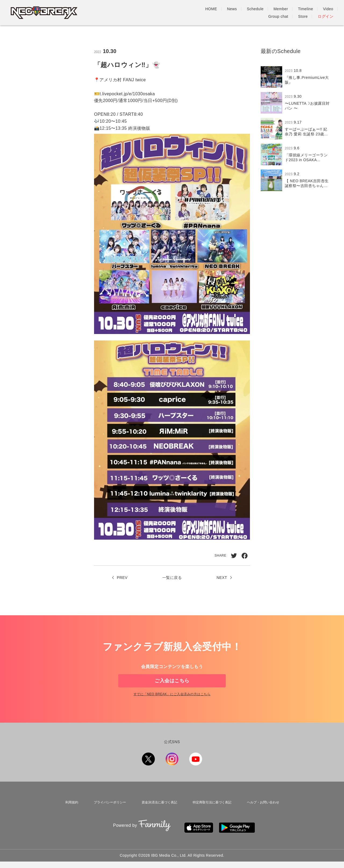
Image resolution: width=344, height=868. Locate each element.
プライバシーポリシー (107, 814)
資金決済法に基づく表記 (157, 814)
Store (303, 13)
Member (206, 13)
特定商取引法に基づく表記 (211, 814)
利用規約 (70, 814)
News (157, 13)
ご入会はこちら (172, 685)
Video (253, 13)
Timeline (231, 13)
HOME (136, 13)
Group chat (278, 13)
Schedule (180, 13)
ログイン (325, 13)
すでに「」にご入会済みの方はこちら (172, 708)
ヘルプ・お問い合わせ (263, 814)
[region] (297, 129)
